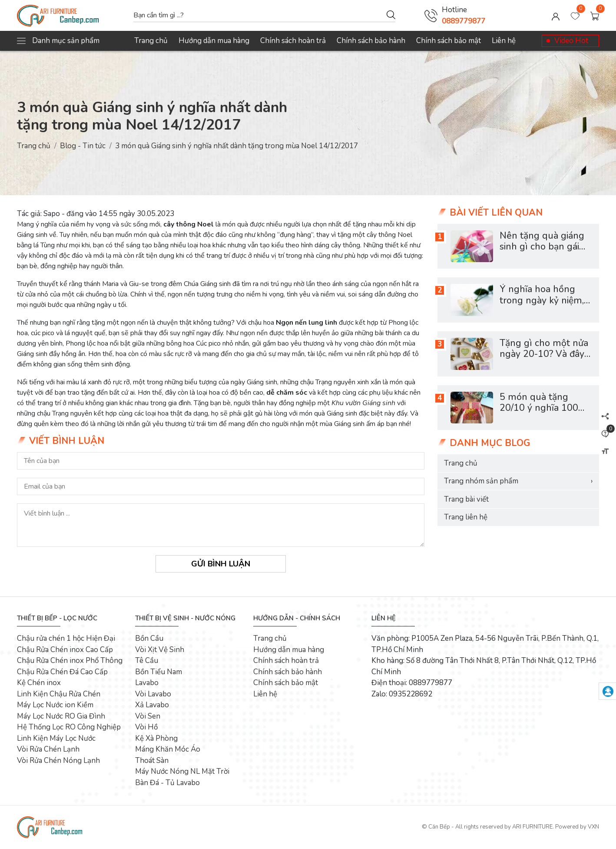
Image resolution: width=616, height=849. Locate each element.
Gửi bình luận (221, 564)
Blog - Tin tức (83, 146)
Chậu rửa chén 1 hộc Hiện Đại (66, 638)
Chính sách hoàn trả (293, 41)
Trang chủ (151, 41)
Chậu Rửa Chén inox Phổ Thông (70, 661)
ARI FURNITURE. (533, 827)
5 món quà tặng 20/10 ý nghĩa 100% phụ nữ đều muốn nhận (543, 414)
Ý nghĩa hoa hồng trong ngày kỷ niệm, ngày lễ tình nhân (542, 300)
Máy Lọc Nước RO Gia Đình (61, 716)
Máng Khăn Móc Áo (168, 749)
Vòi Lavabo (153, 694)
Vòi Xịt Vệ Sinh (160, 650)
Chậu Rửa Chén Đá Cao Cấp (62, 672)
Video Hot (571, 41)
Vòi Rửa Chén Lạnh (48, 749)
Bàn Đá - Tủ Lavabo (167, 783)
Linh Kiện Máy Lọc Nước (56, 738)
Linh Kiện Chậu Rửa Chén (59, 694)
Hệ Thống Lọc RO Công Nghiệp (69, 727)
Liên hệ (504, 41)
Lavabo (147, 683)
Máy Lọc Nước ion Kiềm (55, 705)
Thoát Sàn (152, 761)
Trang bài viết (466, 499)
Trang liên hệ (466, 517)
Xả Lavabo (152, 705)
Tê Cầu (147, 661)
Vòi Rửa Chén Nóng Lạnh (58, 761)
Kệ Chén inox (39, 683)
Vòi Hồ (146, 727)
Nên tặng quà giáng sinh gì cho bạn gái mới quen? (542, 247)
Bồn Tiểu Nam (159, 672)
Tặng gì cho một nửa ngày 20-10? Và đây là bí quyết (544, 354)
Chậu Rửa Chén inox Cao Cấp (65, 650)
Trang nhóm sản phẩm (518, 481)
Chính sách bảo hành (371, 41)
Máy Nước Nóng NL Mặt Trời (182, 771)
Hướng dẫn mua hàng (214, 41)
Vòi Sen (148, 716)
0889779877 (464, 21)
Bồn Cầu (149, 638)
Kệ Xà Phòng (156, 738)
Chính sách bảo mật (449, 41)
